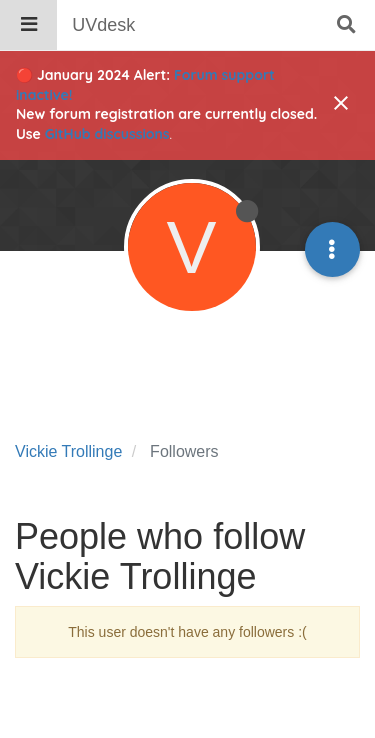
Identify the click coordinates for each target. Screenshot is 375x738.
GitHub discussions (107, 134)
